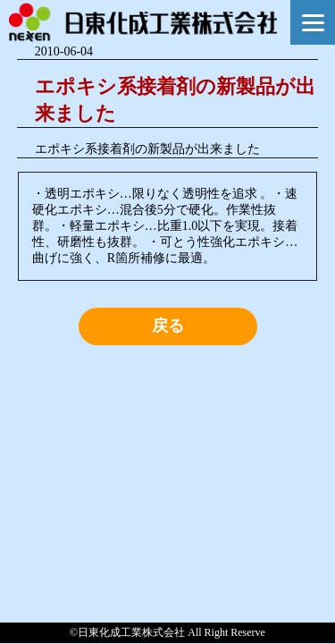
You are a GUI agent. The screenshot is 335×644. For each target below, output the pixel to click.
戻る (168, 326)
